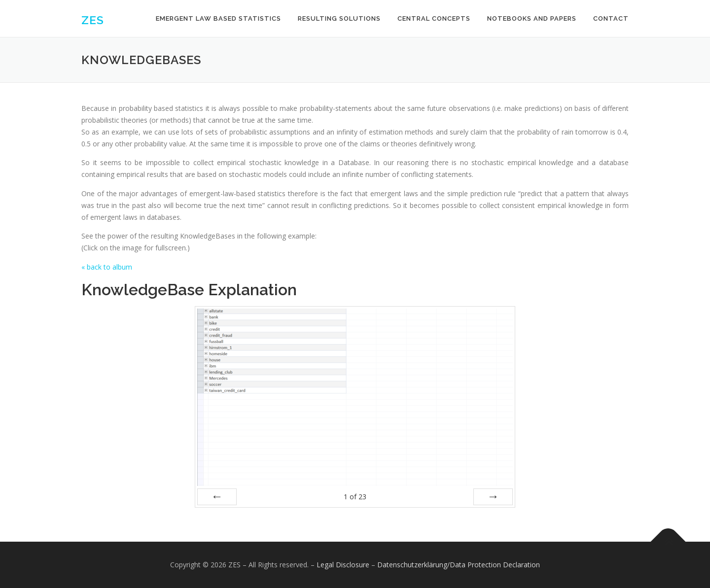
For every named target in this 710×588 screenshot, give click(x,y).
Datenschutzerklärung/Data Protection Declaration (459, 565)
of (355, 497)
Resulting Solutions (339, 18)
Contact (611, 18)
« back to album (107, 267)
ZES (93, 20)
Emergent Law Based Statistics (218, 18)
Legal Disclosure (343, 565)
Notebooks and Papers (532, 18)
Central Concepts (434, 18)
